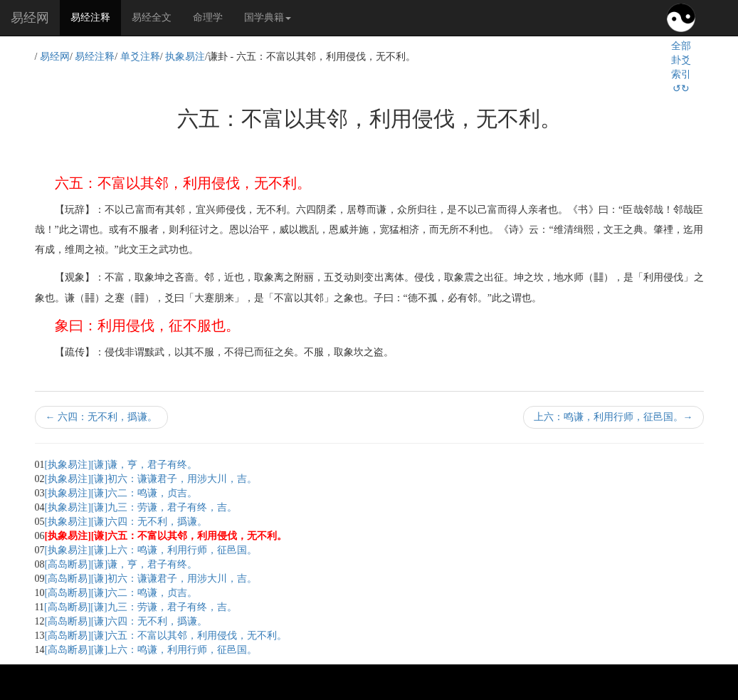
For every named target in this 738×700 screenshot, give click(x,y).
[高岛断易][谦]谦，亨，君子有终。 (121, 564)
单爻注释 (140, 57)
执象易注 (185, 57)
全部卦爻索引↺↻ (681, 67)
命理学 (208, 17)
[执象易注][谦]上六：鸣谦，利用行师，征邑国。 (151, 550)
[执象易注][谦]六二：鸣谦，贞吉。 (121, 493)
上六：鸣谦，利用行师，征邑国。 (613, 417)
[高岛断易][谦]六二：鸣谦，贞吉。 (121, 593)
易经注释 (96, 16)
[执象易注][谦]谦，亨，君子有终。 (121, 465)
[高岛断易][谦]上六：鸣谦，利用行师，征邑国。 (151, 650)
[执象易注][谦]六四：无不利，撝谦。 (126, 522)
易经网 (30, 18)
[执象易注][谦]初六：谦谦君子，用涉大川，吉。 (151, 479)
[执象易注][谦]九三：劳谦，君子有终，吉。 (141, 507)
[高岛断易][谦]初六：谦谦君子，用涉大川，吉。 (151, 579)
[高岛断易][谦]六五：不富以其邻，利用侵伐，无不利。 (166, 636)
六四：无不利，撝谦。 (102, 417)
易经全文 (152, 17)
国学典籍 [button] (268, 17)
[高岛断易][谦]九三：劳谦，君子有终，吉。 (141, 607)
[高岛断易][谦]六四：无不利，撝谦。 (126, 621)
